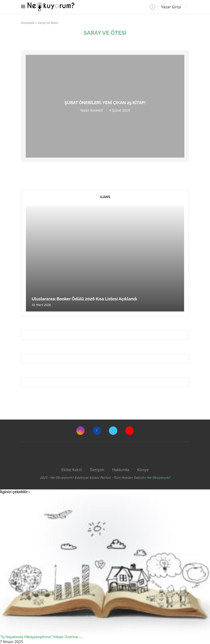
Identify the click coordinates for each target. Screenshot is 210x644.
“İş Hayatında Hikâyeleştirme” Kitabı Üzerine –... (42, 637)
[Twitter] (113, 431)
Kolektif (96, 110)
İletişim (97, 470)
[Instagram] (80, 431)
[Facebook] (97, 431)
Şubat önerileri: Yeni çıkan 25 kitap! (105, 103)
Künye (143, 470)
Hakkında (121, 470)
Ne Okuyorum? (159, 478)
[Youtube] (130, 431)
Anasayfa (28, 23)
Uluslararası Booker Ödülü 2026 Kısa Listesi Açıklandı (84, 299)
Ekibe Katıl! (72, 470)
